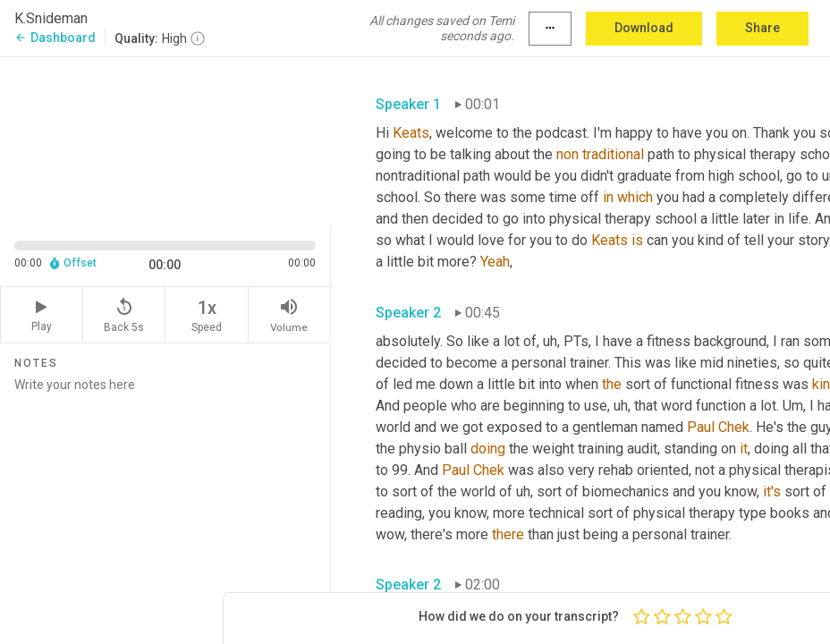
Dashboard (55, 38)
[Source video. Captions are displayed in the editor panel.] (165, 140)
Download (644, 28)
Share (762, 28)
